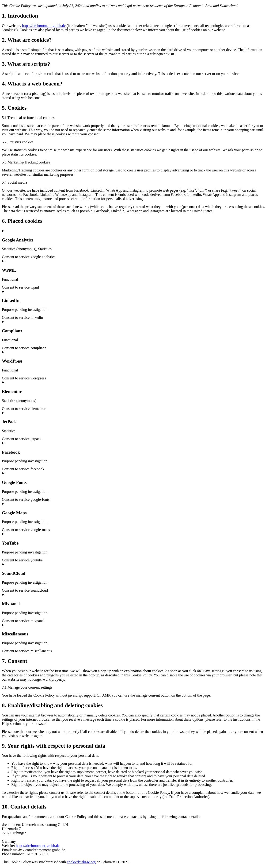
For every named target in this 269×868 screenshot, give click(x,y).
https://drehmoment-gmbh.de (44, 26)
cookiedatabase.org (81, 862)
